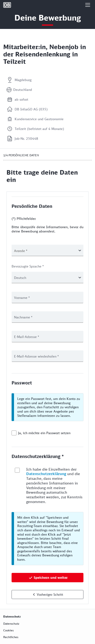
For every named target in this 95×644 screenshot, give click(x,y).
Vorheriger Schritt (50, 594)
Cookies (8, 630)
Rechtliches (11, 637)
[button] (88, 5)
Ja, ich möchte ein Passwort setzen (44, 433)
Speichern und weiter (51, 578)
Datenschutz (11, 624)
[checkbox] (14, 433)
